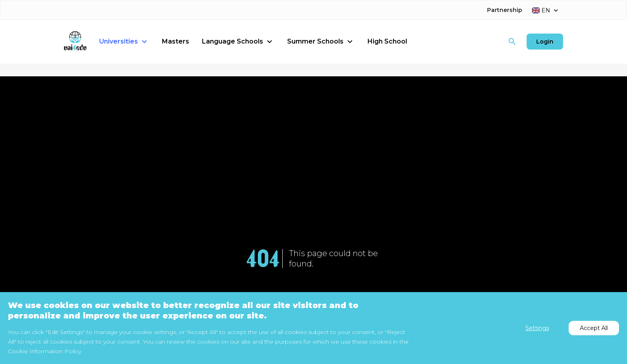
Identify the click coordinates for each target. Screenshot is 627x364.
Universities (124, 42)
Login (545, 42)
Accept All (594, 328)
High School (387, 41)
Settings (537, 328)
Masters (176, 41)
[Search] (512, 42)
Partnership (505, 10)
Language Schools (238, 42)
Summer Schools (321, 42)
